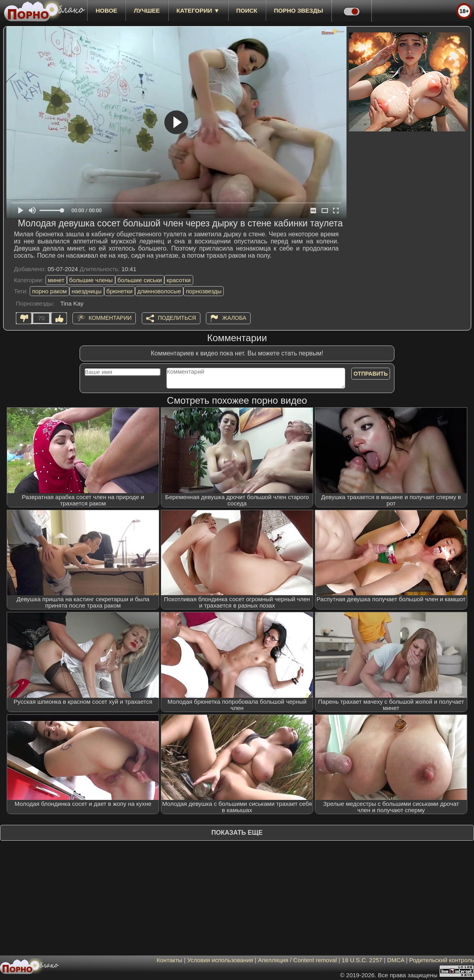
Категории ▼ (198, 10)
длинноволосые (159, 291)
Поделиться (177, 318)
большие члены (91, 280)
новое (106, 10)
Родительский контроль (442, 960)
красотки (179, 280)
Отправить (371, 374)
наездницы (87, 291)
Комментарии (110, 318)
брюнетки (120, 291)
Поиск (247, 10)
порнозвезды (204, 291)
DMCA (396, 960)
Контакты (170, 960)
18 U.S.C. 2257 (362, 960)
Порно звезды (299, 10)
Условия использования (220, 960)
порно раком (49, 291)
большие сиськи (140, 280)
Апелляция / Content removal (297, 960)
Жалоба (234, 318)
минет (56, 280)
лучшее (147, 10)
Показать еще (237, 833)
